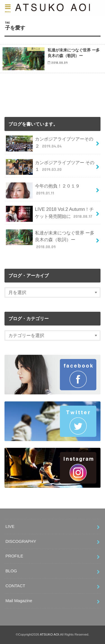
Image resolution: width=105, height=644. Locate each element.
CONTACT (15, 586)
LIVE (10, 527)
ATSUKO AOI (49, 634)
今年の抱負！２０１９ (43, 190)
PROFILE (14, 556)
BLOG (11, 571)
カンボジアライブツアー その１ (50, 167)
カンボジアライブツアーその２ (49, 144)
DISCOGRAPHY (21, 541)
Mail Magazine (19, 601)
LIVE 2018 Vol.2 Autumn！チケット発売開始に (50, 214)
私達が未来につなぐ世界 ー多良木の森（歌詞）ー (50, 240)
